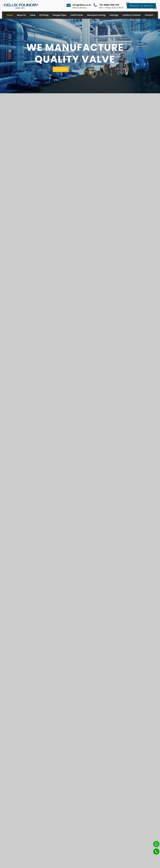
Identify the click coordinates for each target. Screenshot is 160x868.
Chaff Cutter (77, 15)
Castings (114, 15)
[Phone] (156, 851)
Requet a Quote (141, 6)
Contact (149, 15)
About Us (21, 15)
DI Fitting (44, 15)
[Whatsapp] (156, 844)
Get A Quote (61, 69)
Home (10, 15)
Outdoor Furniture (132, 15)
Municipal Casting (96, 15)
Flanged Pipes (59, 15)
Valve (33, 15)
